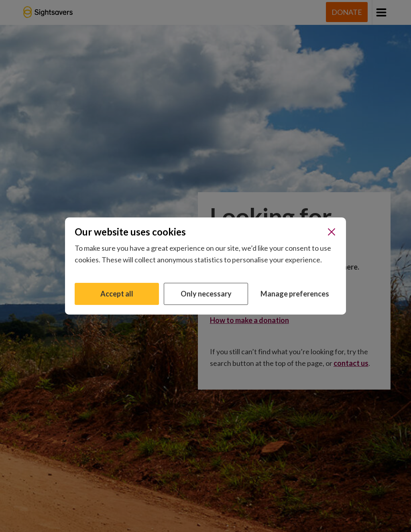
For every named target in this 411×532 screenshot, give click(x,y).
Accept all (117, 294)
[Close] (332, 232)
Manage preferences (295, 294)
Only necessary (206, 294)
